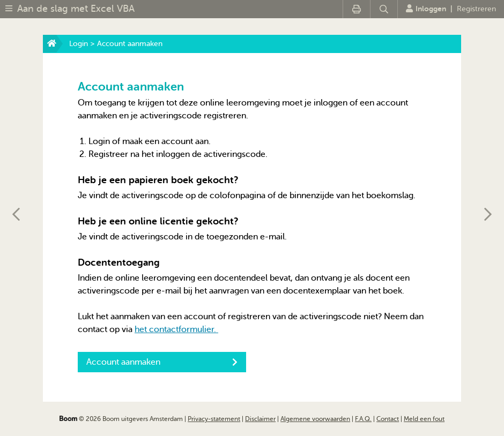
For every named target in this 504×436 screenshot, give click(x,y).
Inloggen (426, 9)
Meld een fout (424, 419)
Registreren (476, 9)
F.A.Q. (363, 419)
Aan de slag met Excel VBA (76, 9)
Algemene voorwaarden (315, 419)
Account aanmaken (162, 362)
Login (79, 44)
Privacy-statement (214, 419)
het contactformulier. (176, 329)
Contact (388, 419)
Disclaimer (260, 419)
